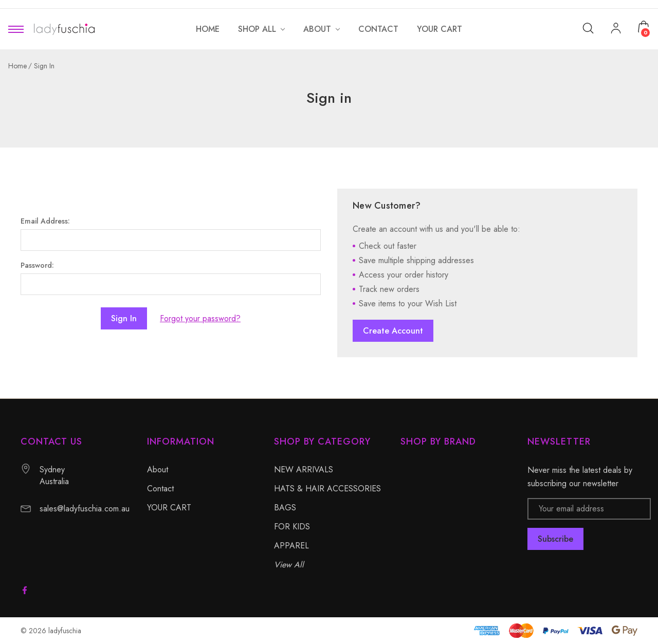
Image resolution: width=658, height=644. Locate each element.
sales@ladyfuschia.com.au (85, 509)
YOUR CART (169, 508)
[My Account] (616, 29)
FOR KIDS (292, 527)
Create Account (393, 331)
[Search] (588, 27)
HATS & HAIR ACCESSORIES (327, 489)
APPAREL (291, 546)
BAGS (285, 508)
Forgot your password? (200, 318)
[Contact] (378, 29)
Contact (160, 489)
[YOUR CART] (440, 29)
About (158, 470)
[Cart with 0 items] (644, 27)
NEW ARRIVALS (304, 470)
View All (289, 565)
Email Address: (45, 221)
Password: (37, 265)
